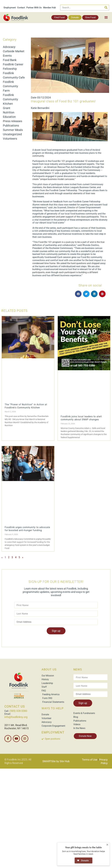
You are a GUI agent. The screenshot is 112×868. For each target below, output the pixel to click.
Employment (10, 8)
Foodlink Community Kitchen (10, 99)
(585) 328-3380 (18, 711)
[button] (35, 127)
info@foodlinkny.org (16, 717)
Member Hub (49, 8)
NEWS (78, 669)
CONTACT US (15, 706)
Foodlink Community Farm (10, 86)
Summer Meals (13, 130)
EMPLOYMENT (53, 732)
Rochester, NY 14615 (16, 728)
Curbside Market (14, 51)
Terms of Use (90, 760)
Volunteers (10, 139)
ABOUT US (49, 669)
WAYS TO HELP (53, 708)
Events (7, 56)
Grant (7, 108)
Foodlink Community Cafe (14, 75)
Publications (11, 125)
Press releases (13, 121)
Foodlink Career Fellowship (13, 67)
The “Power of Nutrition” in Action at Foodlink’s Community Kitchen (26, 406)
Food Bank (10, 60)
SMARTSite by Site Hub (56, 761)
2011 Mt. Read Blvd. (16, 725)
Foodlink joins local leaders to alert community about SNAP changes (81, 418)
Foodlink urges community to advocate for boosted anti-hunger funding (27, 529)
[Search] (106, 8)
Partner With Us (34, 8)
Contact (21, 8)
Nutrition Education (9, 115)
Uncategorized (12, 134)
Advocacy (9, 47)
